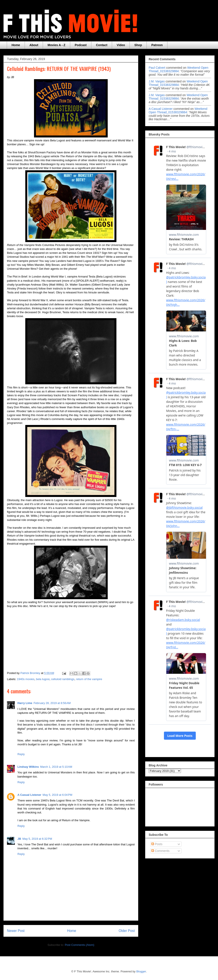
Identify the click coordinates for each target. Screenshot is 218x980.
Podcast (81, 45)
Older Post (127, 931)
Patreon (157, 45)
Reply (21, 754)
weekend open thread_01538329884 (179, 69)
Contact (102, 45)
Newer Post (16, 931)
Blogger (141, 971)
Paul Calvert (157, 68)
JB (19, 839)
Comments (160, 851)
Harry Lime (25, 703)
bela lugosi (43, 679)
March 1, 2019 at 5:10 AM (56, 767)
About (34, 45)
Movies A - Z (56, 45)
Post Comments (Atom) (79, 945)
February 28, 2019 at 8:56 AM (52, 703)
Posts (157, 844)
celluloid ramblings (63, 679)
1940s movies (26, 679)
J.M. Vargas (157, 81)
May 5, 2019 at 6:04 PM (57, 795)
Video (121, 45)
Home (16, 45)
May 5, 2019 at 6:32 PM (37, 839)
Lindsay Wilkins (28, 767)
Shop (138, 45)
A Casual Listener (29, 795)
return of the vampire (89, 679)
